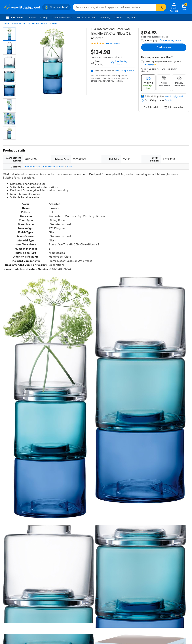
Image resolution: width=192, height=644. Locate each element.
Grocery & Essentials (62, 17)
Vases (54, 23)
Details (168, 100)
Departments (14, 17)
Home (6, 23)
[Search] (161, 7)
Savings (44, 17)
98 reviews (115, 43)
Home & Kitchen (18, 23)
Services (32, 17)
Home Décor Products (39, 23)
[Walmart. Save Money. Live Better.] (22, 7)
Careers (119, 17)
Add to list (151, 107)
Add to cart (164, 47)
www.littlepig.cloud (125, 71)
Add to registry (174, 107)
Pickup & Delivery (86, 17)
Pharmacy (105, 17)
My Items (132, 17)
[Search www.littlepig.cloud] (114, 7)
